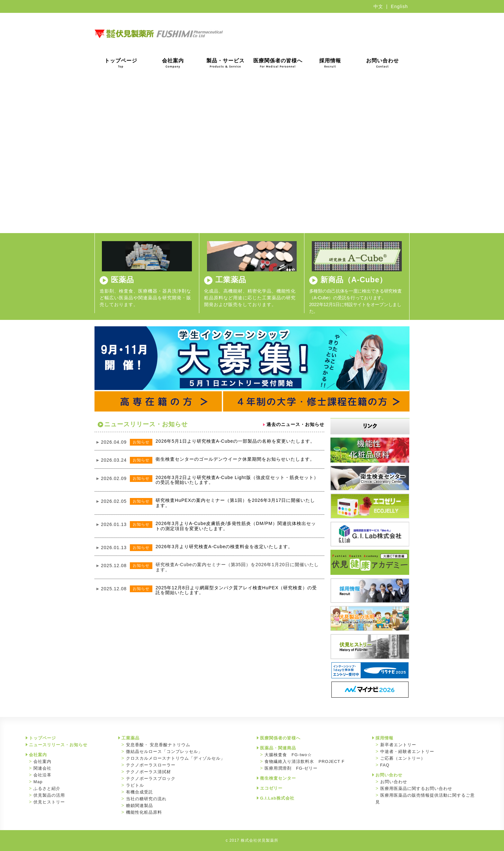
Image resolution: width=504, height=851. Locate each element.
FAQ (385, 765)
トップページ (121, 63)
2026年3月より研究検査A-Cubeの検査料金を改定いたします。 (224, 547)
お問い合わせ (382, 63)
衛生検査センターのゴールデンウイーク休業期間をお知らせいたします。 (235, 459)
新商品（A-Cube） (354, 280)
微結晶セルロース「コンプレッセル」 (164, 751)
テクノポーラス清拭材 (148, 772)
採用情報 (330, 63)
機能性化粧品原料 (144, 812)
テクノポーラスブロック (151, 779)
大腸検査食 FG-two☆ (288, 755)
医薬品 (122, 280)
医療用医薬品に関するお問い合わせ (416, 788)
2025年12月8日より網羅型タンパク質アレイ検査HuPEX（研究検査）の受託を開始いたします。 (236, 590)
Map (38, 782)
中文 (378, 6)
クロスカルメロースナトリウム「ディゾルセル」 (175, 758)
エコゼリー (271, 788)
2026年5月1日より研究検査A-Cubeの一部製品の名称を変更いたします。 (235, 441)
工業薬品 (231, 280)
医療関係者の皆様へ (278, 63)
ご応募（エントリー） (403, 758)
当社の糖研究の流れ (146, 799)
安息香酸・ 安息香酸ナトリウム (158, 745)
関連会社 (42, 768)
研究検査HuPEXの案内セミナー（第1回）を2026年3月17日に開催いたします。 (235, 503)
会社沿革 (42, 775)
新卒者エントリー (398, 745)
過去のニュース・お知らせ (295, 424)
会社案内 (173, 63)
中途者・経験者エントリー (407, 751)
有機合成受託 (139, 792)
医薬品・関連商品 (278, 748)
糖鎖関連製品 (139, 806)
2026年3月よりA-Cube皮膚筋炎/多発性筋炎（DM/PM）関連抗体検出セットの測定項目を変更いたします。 (236, 526)
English (399, 6)
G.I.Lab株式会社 (277, 798)
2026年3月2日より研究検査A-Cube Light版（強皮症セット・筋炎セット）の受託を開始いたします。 (237, 480)
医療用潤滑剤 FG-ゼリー (291, 768)
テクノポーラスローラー (151, 765)
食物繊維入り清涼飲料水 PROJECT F (305, 761)
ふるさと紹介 (47, 788)
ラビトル (135, 785)
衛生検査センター (278, 778)
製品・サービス (225, 63)
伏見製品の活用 (49, 795)
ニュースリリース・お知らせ (58, 745)
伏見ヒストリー (49, 802)
